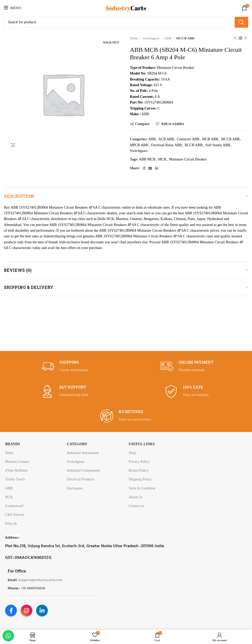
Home (135, 38)
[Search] (126, 22)
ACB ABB (166, 139)
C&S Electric (15, 515)
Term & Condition (142, 488)
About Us (135, 497)
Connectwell (14, 506)
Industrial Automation (83, 453)
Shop (132, 453)
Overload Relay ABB (166, 145)
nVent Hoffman (16, 470)
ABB (168, 38)
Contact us (136, 506)
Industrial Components (83, 470)
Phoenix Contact (17, 462)
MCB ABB (210, 139)
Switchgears (152, 38)
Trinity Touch (15, 479)
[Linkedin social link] (157, 168)
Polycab (11, 524)
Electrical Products (81, 479)
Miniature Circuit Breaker (188, 159)
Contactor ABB (188, 139)
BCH (9, 497)
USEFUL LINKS (142, 444)
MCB (162, 159)
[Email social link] (150, 168)
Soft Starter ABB (218, 145)
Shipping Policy (140, 479)
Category (77, 444)
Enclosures (75, 488)
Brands (13, 444)
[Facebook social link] (144, 168)
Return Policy (138, 470)
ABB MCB (147, 159)
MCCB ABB (185, 38)
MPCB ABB (139, 145)
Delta (9, 453)
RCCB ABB (194, 145)
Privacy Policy (139, 462)
